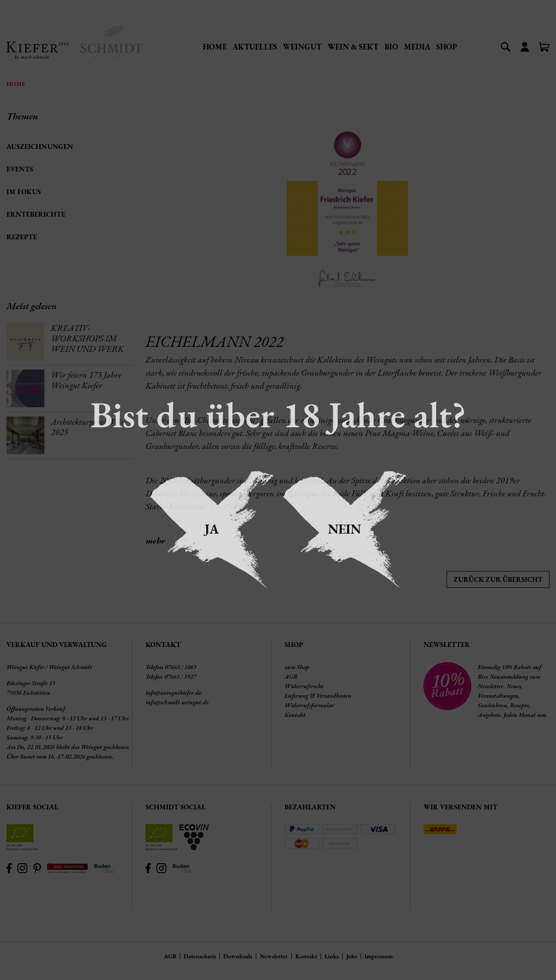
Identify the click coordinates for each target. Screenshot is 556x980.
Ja (212, 529)
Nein (344, 529)
